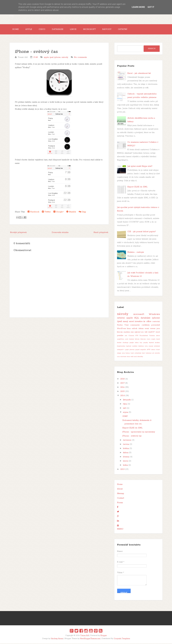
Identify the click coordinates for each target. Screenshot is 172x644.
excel (131, 322)
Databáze (59, 30)
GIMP (125, 417)
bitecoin (143, 340)
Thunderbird (144, 336)
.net (126, 336)
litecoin (120, 333)
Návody (110, 30)
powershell (156, 326)
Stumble (71, 212)
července (127, 441)
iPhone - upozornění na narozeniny (139, 432)
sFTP (149, 350)
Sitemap (121, 494)
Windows (154, 315)
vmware (123, 357)
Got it (151, 7)
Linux (75, 30)
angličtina (121, 340)
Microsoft (92, 30)
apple (46, 58)
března (126, 457)
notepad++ (121, 350)
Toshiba (152, 336)
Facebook (33, 212)
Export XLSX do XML (137, 187)
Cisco (43, 30)
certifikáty (146, 326)
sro (142, 333)
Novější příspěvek (18, 233)
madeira (127, 333)
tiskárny (149, 354)
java (158, 329)
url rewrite (156, 354)
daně (158, 340)
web (132, 357)
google (132, 343)
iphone (57, 58)
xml (135, 357)
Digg (82, 212)
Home (16, 30)
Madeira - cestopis (136, 253)
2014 (123, 396)
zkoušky (140, 357)
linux (129, 329)
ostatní (121, 318)
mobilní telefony (138, 347)
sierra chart (155, 350)
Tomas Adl (85, 636)
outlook (135, 329)
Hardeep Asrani (57, 639)
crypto (153, 340)
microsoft (139, 315)
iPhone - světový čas (36, 52)
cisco (148, 340)
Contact (121, 499)
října (125, 404)
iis (144, 322)
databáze (146, 318)
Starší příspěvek (101, 233)
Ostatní (126, 30)
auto (127, 340)
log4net (129, 347)
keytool (151, 343)
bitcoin (137, 340)
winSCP (151, 333)
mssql (125, 322)
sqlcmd (137, 333)
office (149, 322)
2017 (122, 384)
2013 (122, 470)
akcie (158, 336)
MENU (120, 530)
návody (65, 58)
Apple (29, 30)
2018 (122, 379)
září (125, 409)
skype (119, 354)
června (126, 445)
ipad (52, 58)
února (126, 461)
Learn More (138, 7)
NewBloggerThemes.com (90, 639)
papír (127, 350)
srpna (126, 413)
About (120, 489)
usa (118, 357)
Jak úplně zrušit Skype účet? (140, 167)
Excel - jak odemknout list (139, 74)
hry (141, 343)
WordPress (121, 329)
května (126, 449)
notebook (157, 347)
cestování (156, 322)
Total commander (132, 326)
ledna (125, 466)
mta (146, 347)
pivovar (132, 350)
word (158, 333)
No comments (80, 58)
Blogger (104, 636)
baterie (132, 340)
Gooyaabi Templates (122, 639)
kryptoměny (121, 347)
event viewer (150, 329)
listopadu (127, 400)
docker (119, 343)
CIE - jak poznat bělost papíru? (142, 232)
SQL (137, 318)
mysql (151, 347)
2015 (122, 392)
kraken (157, 343)
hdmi (137, 343)
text (143, 354)
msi (132, 333)
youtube (120, 336)
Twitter (46, 212)
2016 (122, 388)
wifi (146, 333)
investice (139, 322)
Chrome (131, 336)
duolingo (126, 343)
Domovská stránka (60, 233)
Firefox (120, 326)
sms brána (126, 354)
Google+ (59, 212)
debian (141, 329)
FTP (137, 336)
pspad (137, 350)
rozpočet (143, 350)
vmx (128, 357)
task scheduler (136, 354)
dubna (126, 453)
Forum (120, 503)
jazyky (146, 343)
